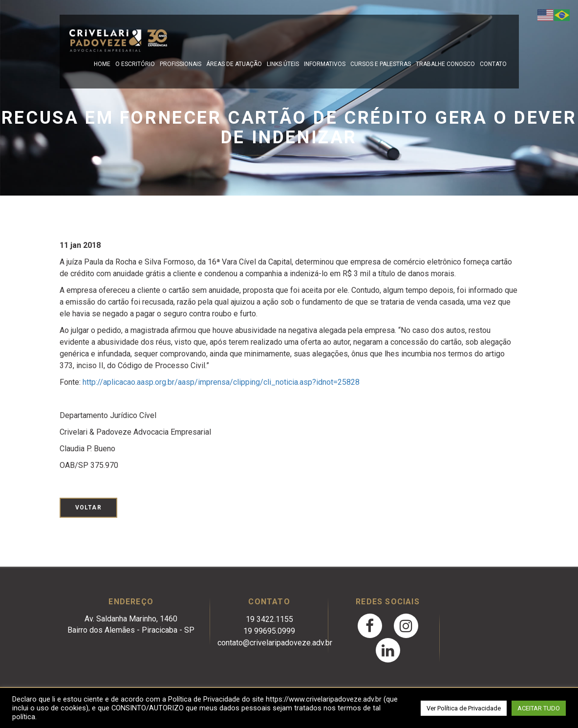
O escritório (135, 64)
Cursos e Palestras (381, 64)
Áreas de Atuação (234, 64)
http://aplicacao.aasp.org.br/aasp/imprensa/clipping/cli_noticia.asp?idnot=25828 (221, 382)
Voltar (88, 507)
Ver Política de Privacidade (464, 708)
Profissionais (181, 64)
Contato (493, 64)
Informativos (325, 64)
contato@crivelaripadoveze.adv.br (275, 643)
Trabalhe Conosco (445, 64)
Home (102, 64)
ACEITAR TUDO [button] (539, 708)
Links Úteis (283, 64)
